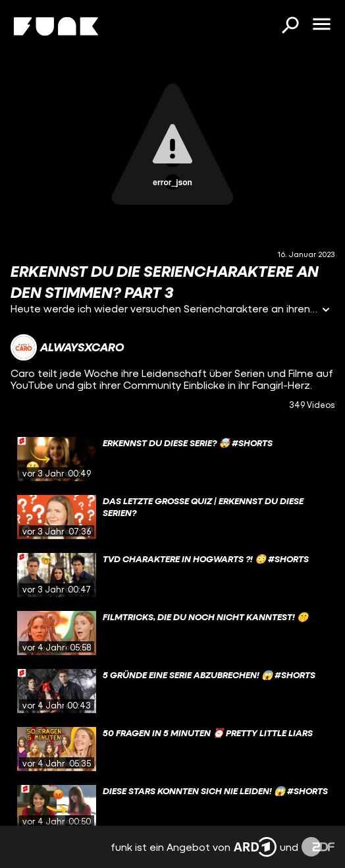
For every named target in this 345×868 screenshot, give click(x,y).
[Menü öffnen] (321, 25)
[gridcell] (172, 459)
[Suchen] (290, 26)
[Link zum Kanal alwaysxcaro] (67, 347)
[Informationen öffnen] (326, 311)
